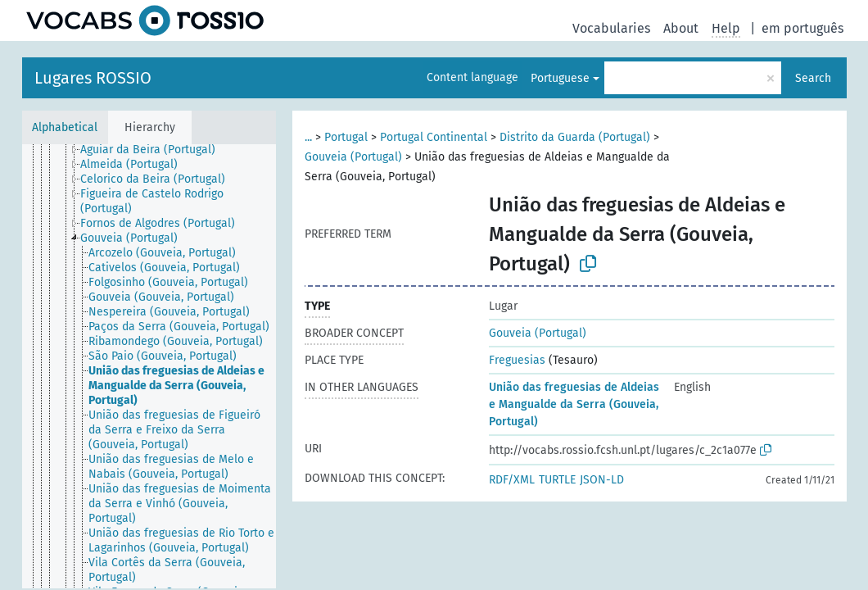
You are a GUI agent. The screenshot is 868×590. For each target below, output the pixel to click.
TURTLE (557, 480)
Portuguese (560, 78)
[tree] (149, 366)
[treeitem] (155, 150)
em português (802, 28)
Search (813, 78)
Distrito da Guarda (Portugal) (575, 137)
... (308, 137)
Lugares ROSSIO (93, 78)
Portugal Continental (434, 137)
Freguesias (517, 360)
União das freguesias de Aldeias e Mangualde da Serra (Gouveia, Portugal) (574, 404)
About (681, 28)
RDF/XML (512, 480)
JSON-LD (602, 480)
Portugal (346, 137)
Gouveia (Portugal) (353, 157)
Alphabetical (65, 127)
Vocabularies (611, 28)
